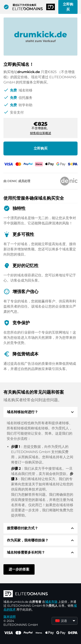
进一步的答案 (19, 569)
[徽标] (40, 594)
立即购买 (68, 7)
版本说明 (10, 617)
